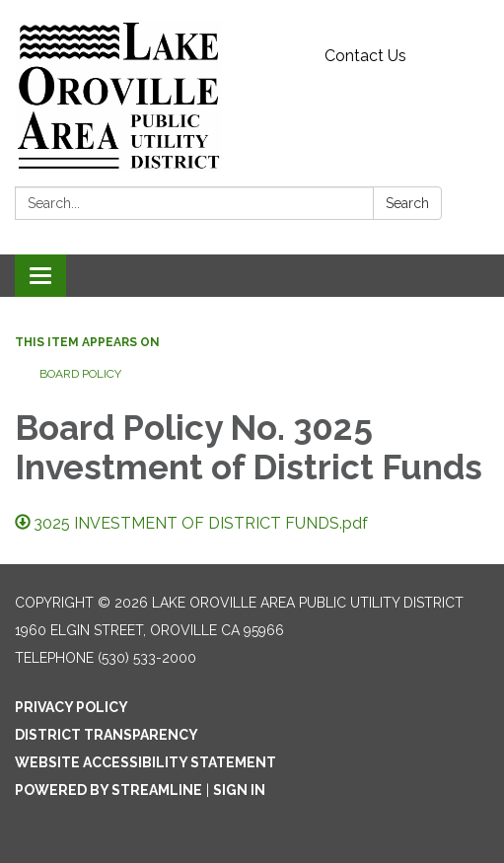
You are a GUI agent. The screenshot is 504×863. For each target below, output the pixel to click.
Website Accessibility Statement (145, 762)
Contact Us (365, 56)
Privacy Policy (72, 707)
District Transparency (107, 735)
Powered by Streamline (108, 790)
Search (407, 203)
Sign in (239, 790)
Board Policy (80, 374)
